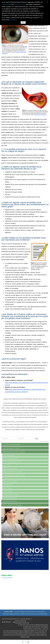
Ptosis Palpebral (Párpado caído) (12, 462)
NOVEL (17, 614)
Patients (33, 612)
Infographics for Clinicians (10, 501)
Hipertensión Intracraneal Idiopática (13, 472)
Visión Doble (7, 465)
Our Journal (34, 614)
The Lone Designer (43, 627)
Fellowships (44, 614)
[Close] (48, 2)
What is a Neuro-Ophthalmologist (12, 505)
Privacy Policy (37, 629)
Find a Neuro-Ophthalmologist (11, 444)
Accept (23, 22)
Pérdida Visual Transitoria (10, 498)
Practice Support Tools (21, 612)
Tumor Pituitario (8, 491)
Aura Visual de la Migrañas (10, 481)
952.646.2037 (7, 622)
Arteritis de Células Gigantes (11, 458)
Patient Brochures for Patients (11, 448)
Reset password (44, 441)
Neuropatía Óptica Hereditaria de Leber (14, 475)
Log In (37, 439)
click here (13, 20)
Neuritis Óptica (7, 488)
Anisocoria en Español (9, 455)
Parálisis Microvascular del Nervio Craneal (14, 478)
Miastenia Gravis (8, 485)
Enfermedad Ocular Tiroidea (11, 495)
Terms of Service (28, 629)
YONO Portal (25, 614)
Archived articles (7, 578)
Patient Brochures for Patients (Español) (14, 452)
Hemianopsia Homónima (10, 468)
